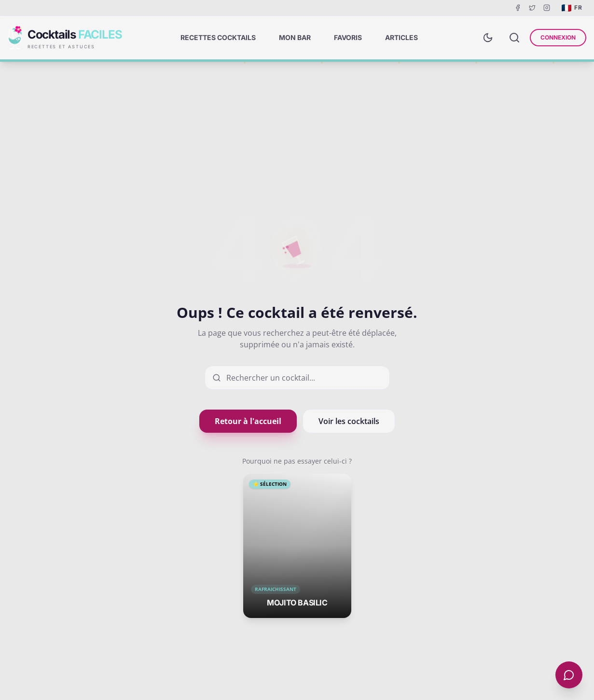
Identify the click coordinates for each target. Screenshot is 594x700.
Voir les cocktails (349, 421)
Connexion (558, 37)
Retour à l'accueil (248, 421)
